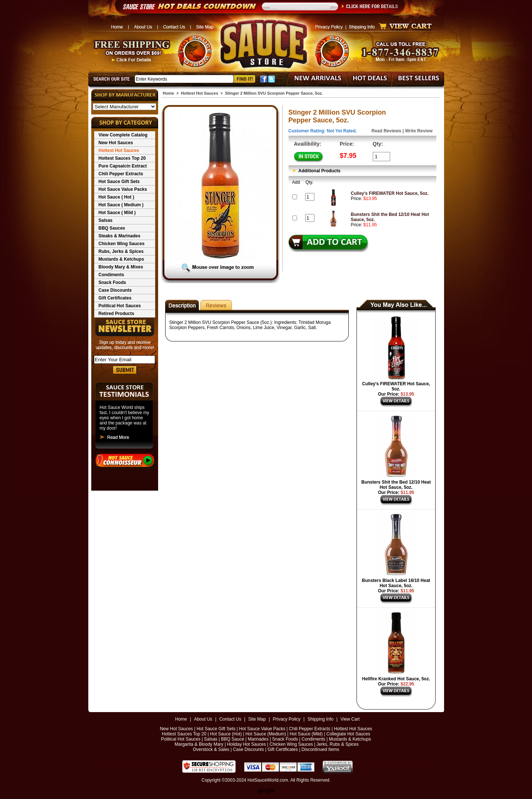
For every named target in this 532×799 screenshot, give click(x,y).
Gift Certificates (115, 298)
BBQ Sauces (112, 228)
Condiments (111, 275)
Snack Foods (112, 282)
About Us (203, 719)
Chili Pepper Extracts (121, 174)
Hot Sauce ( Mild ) (117, 213)
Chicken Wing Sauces (122, 244)
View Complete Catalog (123, 135)
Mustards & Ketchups (121, 259)
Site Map (257, 719)
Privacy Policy (287, 719)
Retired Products (117, 314)
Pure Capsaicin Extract (123, 166)
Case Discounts (115, 290)
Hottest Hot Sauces (119, 150)
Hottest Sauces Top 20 (122, 158)
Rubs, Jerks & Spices (121, 251)
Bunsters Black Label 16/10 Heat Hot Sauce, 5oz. (396, 583)
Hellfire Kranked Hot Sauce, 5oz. (396, 679)
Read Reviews (387, 131)
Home (169, 93)
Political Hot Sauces (120, 306)
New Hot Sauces (116, 143)
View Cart (350, 719)
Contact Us (230, 719)
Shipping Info (320, 719)
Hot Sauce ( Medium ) (121, 205)
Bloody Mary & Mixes (121, 267)
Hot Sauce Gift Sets (119, 182)
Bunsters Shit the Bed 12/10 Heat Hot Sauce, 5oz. (396, 485)
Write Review (419, 131)
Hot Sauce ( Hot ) (117, 197)
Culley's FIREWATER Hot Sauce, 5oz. (390, 193)
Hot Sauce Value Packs (123, 189)
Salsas (106, 220)
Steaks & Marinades (120, 236)
